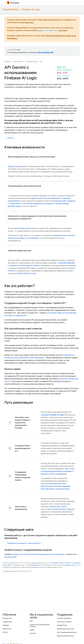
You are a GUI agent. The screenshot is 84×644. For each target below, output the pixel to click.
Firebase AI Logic (31, 9)
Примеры (6, 625)
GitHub (5, 632)
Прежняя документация (65, 636)
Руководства (7, 618)
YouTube (33, 633)
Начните (10, 138)
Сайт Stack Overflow (64, 622)
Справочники (7, 622)
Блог (31, 621)
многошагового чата (58, 484)
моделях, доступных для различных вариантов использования (39, 554)
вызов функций (60, 201)
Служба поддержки (64, 618)
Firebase (7, 62)
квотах (7, 557)
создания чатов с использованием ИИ (45, 198)
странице (52, 415)
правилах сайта (70, 565)
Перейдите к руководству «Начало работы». (24, 543)
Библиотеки (7, 629)
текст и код (69, 469)
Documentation (11, 9)
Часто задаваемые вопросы (67, 632)
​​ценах (14, 557)
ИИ (41, 62)
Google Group (62, 625)
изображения (61, 474)
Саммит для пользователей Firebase (40, 625)
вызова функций (63, 489)
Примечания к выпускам (65, 629)
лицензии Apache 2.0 (35, 565)
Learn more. (29, 23)
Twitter (32, 630)
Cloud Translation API (45, 52)
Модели (14, 166)
